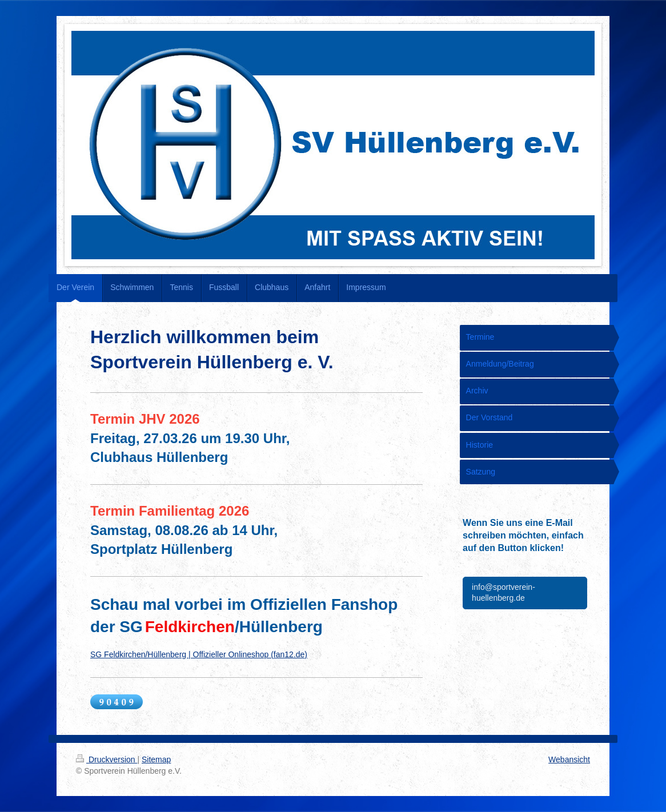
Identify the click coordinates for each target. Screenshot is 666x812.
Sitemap (156, 759)
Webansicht (569, 759)
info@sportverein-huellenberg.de (503, 593)
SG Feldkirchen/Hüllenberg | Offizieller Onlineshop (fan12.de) (199, 654)
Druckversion (107, 759)
